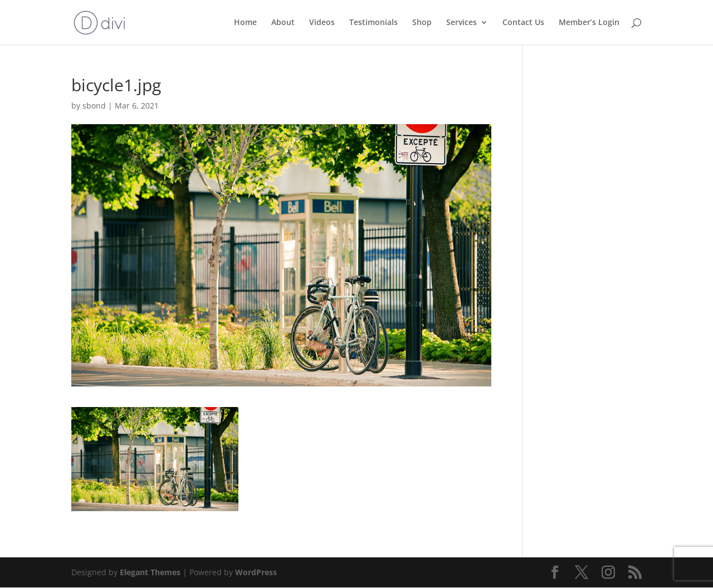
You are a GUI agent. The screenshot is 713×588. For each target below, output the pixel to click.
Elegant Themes (150, 572)
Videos (322, 23)
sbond (94, 106)
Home (245, 23)
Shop (422, 23)
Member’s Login (589, 23)
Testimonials (373, 23)
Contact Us (523, 23)
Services (462, 23)
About (283, 23)
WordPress (256, 572)
